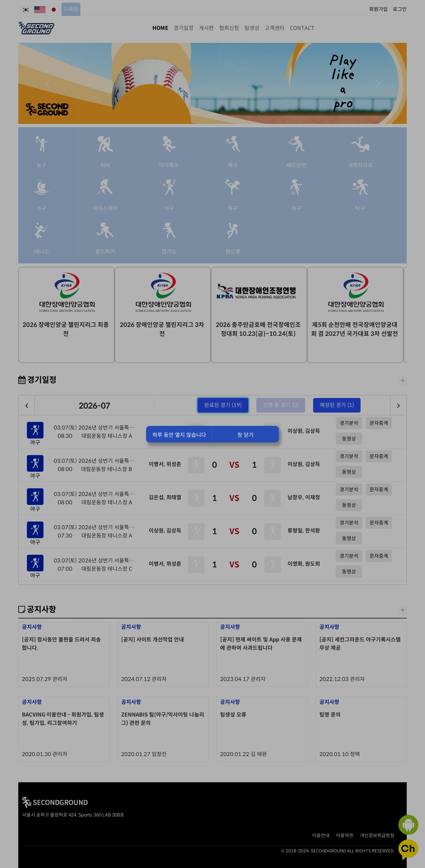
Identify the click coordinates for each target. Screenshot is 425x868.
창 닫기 (246, 435)
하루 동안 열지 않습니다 (179, 435)
